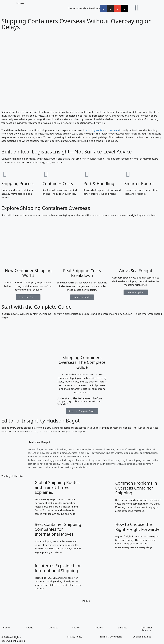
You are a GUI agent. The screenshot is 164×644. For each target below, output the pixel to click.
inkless (20, 3)
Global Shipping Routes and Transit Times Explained (57, 487)
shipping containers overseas (102, 130)
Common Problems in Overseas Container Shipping (136, 488)
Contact (53, 628)
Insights (123, 628)
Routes (97, 8)
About (77, 8)
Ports (91, 8)
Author (76, 628)
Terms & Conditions (111, 637)
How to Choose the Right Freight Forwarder (138, 527)
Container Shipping (147, 629)
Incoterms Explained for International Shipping (58, 568)
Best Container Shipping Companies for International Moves (58, 529)
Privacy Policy (75, 637)
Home (72, 8)
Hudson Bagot (39, 442)
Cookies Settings (142, 637)
